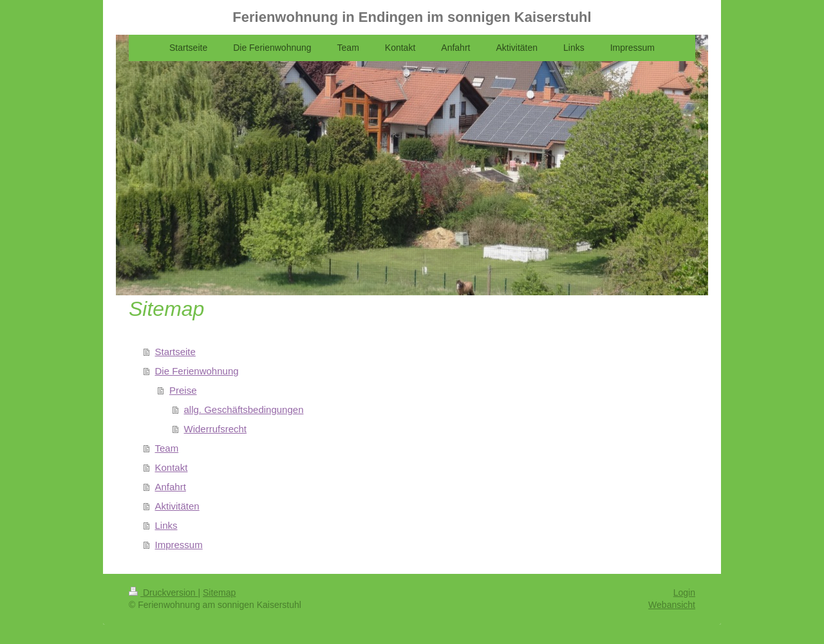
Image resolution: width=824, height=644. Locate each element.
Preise (183, 390)
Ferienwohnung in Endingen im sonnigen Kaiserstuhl (412, 17)
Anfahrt (171, 487)
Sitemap (219, 593)
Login (684, 593)
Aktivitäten (177, 506)
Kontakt (172, 467)
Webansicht (672, 605)
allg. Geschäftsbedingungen (244, 409)
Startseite (175, 352)
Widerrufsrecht (216, 429)
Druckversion (163, 593)
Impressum (179, 545)
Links (166, 525)
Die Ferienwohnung (197, 371)
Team (167, 448)
